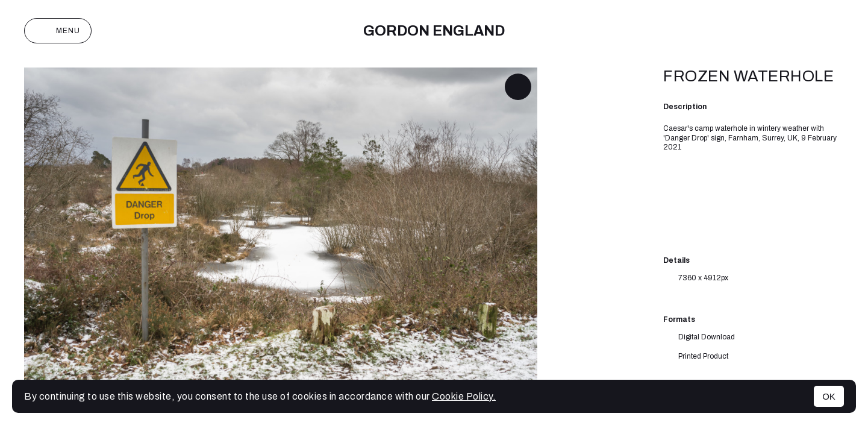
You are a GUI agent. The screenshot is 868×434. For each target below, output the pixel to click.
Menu (58, 31)
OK (829, 396)
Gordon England (434, 31)
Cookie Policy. (464, 396)
